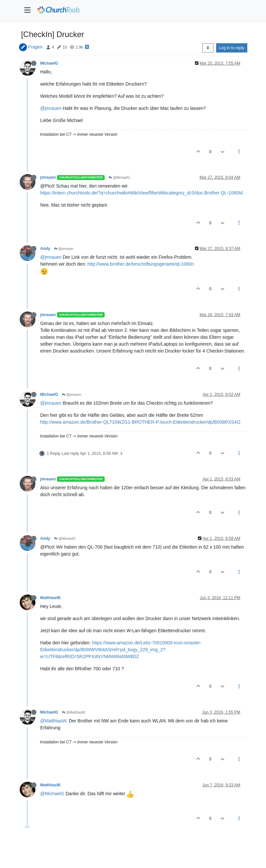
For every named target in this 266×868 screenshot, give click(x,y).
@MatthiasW (53, 721)
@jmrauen (51, 108)
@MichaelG (119, 178)
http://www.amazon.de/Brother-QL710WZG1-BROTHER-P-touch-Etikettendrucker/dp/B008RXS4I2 (141, 422)
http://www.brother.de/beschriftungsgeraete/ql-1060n (141, 264)
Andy (45, 249)
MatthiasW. (51, 598)
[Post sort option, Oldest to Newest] (208, 48)
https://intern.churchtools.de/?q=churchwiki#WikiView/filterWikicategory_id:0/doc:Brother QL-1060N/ (142, 193)
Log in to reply (232, 48)
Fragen (35, 47)
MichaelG (49, 63)
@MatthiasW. (74, 712)
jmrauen (48, 177)
